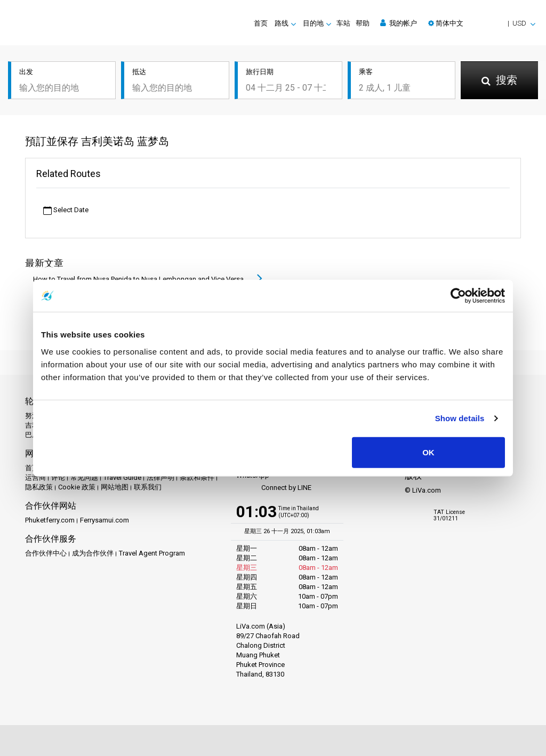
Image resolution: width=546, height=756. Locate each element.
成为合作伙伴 (93, 553)
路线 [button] (282, 23)
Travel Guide (122, 477)
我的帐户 (399, 23)
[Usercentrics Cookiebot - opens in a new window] (458, 296)
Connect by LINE (274, 488)
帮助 (363, 23)
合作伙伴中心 (46, 553)
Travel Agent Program (152, 553)
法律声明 (160, 477)
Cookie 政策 (77, 487)
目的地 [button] (313, 23)
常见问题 (84, 477)
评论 (58, 477)
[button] (482, 23)
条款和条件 (197, 477)
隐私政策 (39, 487)
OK (428, 452)
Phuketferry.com (50, 520)
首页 (261, 23)
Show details (460, 418)
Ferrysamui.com (105, 520)
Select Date (66, 210)
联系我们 (148, 487)
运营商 (35, 477)
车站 (343, 23)
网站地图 (115, 487)
